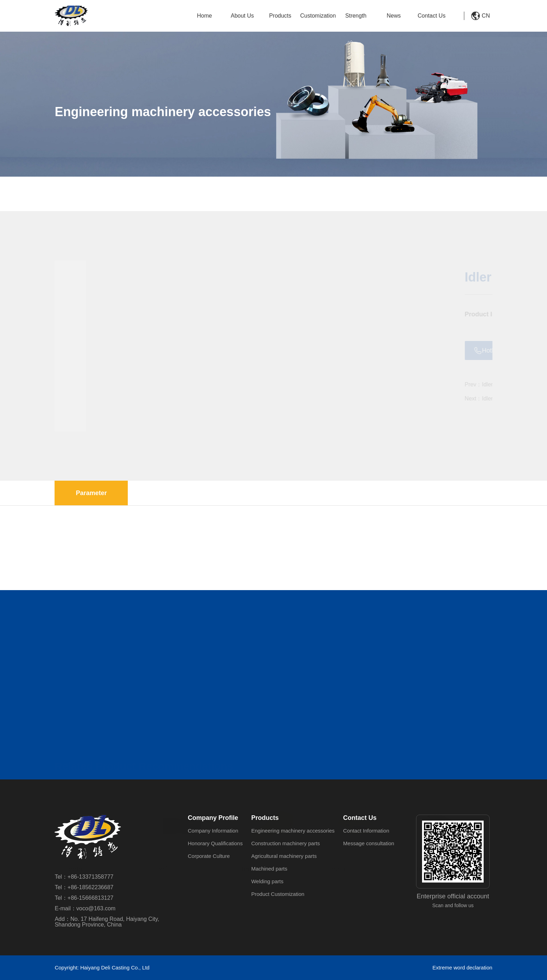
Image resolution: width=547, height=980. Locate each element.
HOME (74, 197)
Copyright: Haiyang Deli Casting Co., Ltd (102, 968)
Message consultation (369, 843)
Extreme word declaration (463, 968)
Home (205, 16)
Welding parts (267, 881)
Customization (318, 16)
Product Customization (278, 894)
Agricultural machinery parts (284, 856)
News (394, 16)
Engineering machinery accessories (173, 197)
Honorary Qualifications (215, 843)
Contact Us (432, 16)
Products (280, 16)
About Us (243, 16)
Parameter (91, 493)
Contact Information (366, 831)
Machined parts (269, 869)
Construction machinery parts (286, 843)
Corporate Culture (209, 856)
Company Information (213, 831)
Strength (356, 16)
